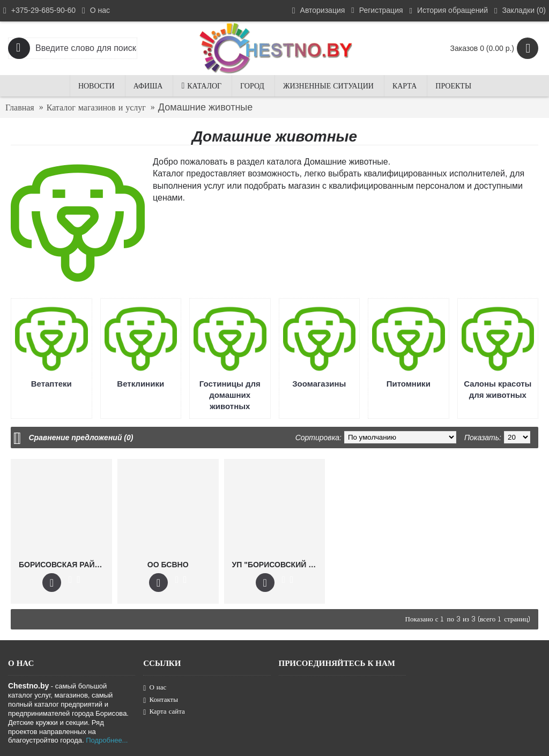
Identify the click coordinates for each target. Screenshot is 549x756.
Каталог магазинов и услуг (96, 107)
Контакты (161, 700)
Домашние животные (205, 107)
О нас (155, 688)
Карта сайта (164, 712)
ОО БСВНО (168, 565)
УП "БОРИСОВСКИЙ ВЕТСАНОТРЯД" (277, 565)
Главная (20, 107)
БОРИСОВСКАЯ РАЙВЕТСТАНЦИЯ (63, 565)
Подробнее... (107, 740)
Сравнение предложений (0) (81, 438)
